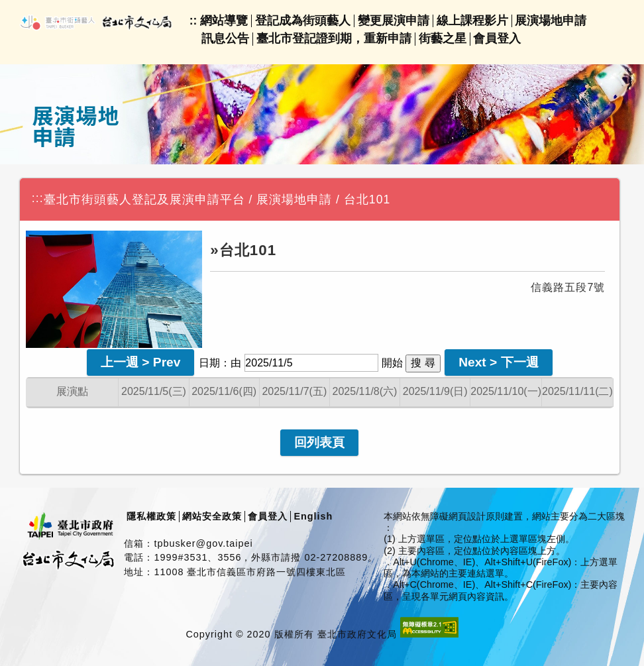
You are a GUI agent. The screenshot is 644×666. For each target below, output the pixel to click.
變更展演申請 (394, 21)
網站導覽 (224, 21)
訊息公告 (225, 38)
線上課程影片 (472, 21)
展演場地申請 (551, 21)
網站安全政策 (212, 516)
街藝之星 (443, 38)
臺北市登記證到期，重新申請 (334, 38)
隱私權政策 (151, 516)
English (313, 516)
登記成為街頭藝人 (303, 21)
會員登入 (497, 38)
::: (38, 198)
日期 (209, 363)
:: (193, 21)
